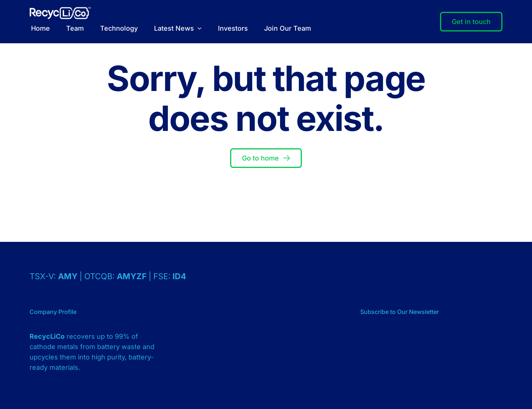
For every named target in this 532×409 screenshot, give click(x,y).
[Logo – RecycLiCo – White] (60, 10)
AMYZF (133, 276)
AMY (69, 276)
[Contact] (471, 22)
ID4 (179, 276)
